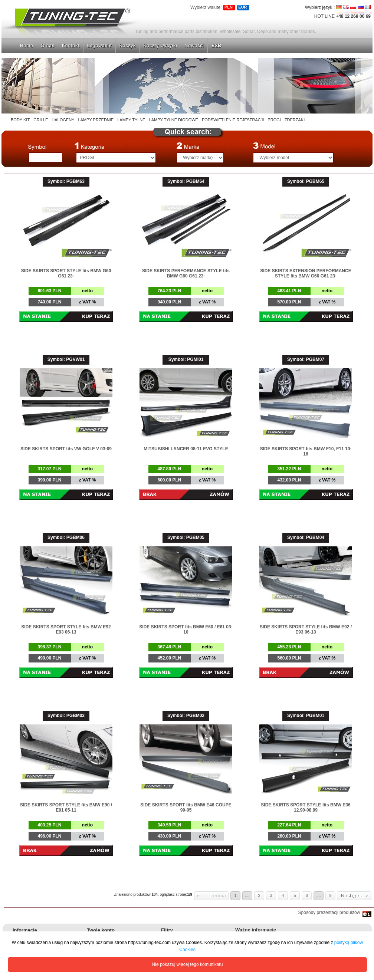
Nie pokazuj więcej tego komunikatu (188, 964)
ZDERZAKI (295, 120)
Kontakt (71, 46)
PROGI (274, 120)
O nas (48, 46)
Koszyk (128, 46)
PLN (229, 7)
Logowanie (100, 46)
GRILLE (41, 120)
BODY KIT (20, 120)
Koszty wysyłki (160, 46)
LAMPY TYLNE (131, 120)
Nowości (194, 46)
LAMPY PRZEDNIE (96, 120)
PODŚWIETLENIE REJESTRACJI (233, 120)
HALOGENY (63, 120)
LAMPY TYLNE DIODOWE (174, 120)
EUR (242, 7)
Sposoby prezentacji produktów (330, 912)
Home (27, 46)
